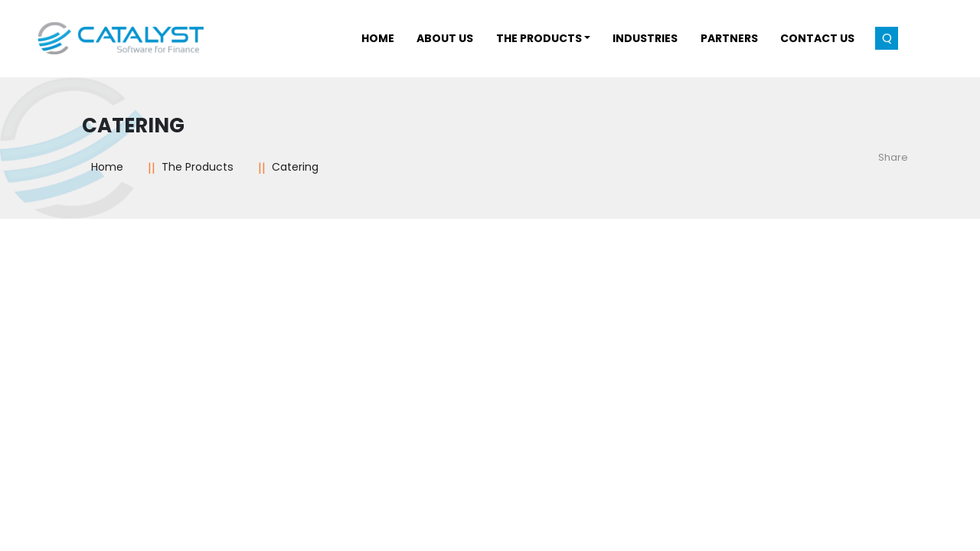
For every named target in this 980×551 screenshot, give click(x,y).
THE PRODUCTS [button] (539, 38)
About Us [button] (445, 38)
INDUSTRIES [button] (645, 38)
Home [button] (378, 38)
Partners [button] (729, 38)
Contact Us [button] (817, 38)
